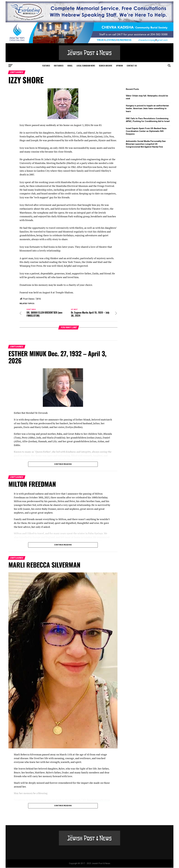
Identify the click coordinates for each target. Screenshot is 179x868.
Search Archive (106, 66)
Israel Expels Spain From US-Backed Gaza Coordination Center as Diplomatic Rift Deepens (146, 131)
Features (46, 66)
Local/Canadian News (86, 66)
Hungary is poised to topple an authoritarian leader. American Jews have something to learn (147, 108)
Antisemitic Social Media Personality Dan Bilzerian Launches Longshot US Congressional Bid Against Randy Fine (146, 144)
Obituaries (59, 66)
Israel (70, 66)
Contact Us (132, 66)
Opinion (119, 66)
